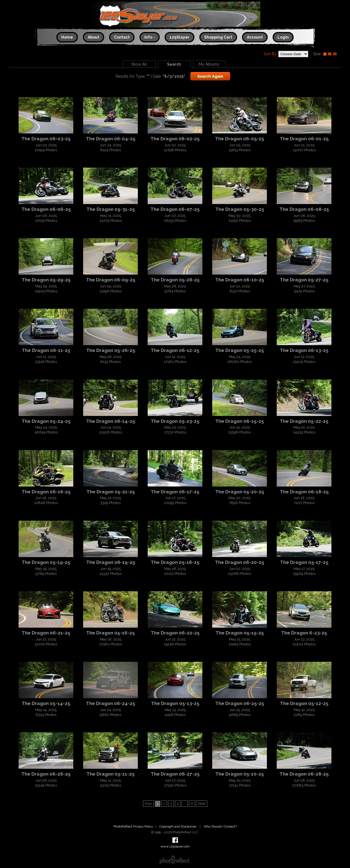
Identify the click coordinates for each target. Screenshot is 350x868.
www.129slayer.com (175, 16)
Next (202, 804)
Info (150, 37)
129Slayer (180, 37)
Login (283, 37)
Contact (122, 37)
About (94, 37)
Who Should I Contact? (220, 826)
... (185, 804)
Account (255, 37)
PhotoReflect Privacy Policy (133, 826)
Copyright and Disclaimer (178, 826)
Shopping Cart (218, 37)
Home (67, 37)
